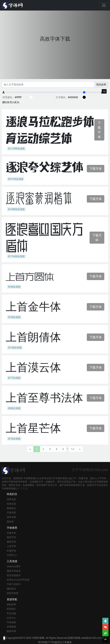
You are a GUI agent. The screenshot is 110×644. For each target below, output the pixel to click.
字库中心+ (12, 555)
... (68, 448)
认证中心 (11, 618)
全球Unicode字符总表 (18, 580)
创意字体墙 (13, 593)
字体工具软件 (14, 584)
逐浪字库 (11, 537)
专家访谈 (11, 504)
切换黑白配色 (11, 102)
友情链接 (11, 627)
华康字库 (11, 533)
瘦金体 (10, 521)
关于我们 (22, 488)
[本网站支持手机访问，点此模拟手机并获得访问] (4, 638)
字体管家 (11, 622)
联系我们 (11, 609)
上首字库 (11, 546)
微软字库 (11, 542)
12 (73, 449)
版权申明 (11, 631)
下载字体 (99, 130)
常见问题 (11, 613)
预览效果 (101, 84)
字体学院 (11, 512)
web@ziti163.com (91, 638)
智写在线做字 (14, 575)
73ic (52, 642)
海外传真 (11, 517)
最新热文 (11, 508)
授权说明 (11, 604)
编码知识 (11, 589)
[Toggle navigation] (104, 5)
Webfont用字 (14, 566)
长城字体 (11, 551)
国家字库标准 (14, 571)
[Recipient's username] (48, 84)
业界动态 (11, 499)
